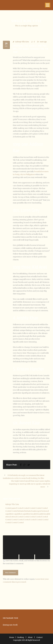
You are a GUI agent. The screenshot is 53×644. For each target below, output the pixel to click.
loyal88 (34, 514)
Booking (21, 637)
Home (12, 637)
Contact (39, 637)
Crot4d (8, 508)
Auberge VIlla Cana (22, 42)
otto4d (8, 517)
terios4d (45, 511)
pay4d (14, 508)
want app (43, 42)
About (30, 637)
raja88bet (9, 514)
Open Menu (48, 5)
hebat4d (21, 511)
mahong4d (37, 511)
